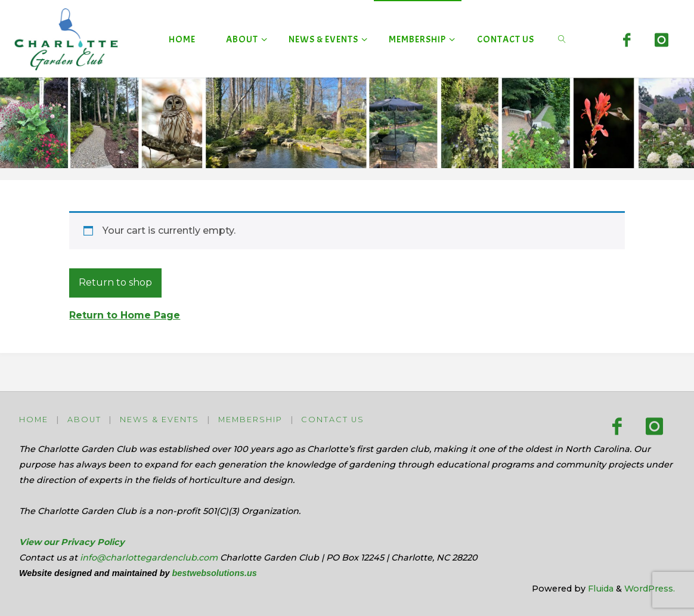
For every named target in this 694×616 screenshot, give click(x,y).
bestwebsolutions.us (214, 573)
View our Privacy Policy (72, 542)
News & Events (159, 420)
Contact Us (333, 420)
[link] (562, 39)
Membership (250, 420)
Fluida (599, 589)
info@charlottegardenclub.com (149, 558)
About (84, 420)
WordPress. (650, 589)
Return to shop (115, 282)
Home (34, 420)
